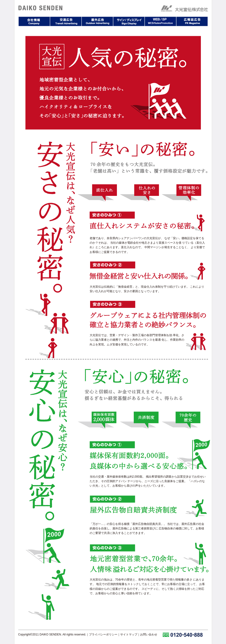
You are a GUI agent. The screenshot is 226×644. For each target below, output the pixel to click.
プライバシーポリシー (103, 634)
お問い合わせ (149, 634)
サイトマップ (129, 634)
